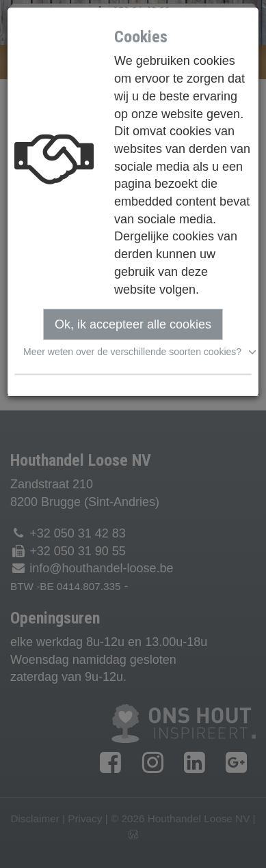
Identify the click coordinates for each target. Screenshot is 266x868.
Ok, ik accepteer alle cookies (133, 324)
